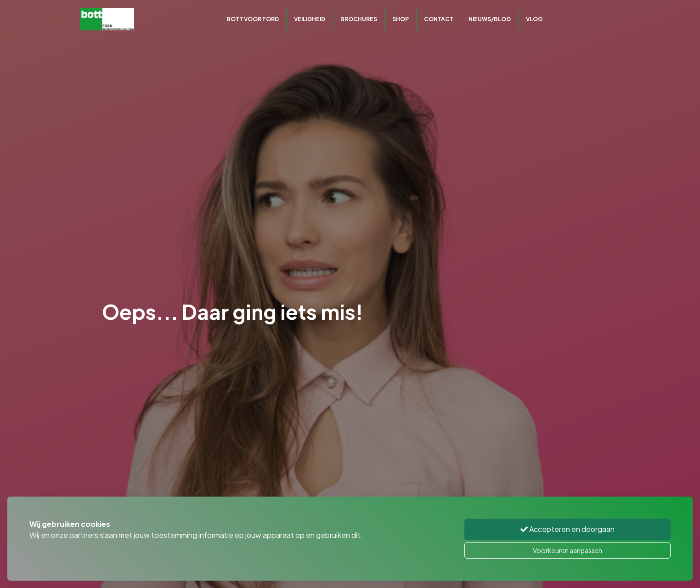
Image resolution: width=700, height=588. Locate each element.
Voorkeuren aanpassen (567, 550)
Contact (439, 19)
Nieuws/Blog (490, 19)
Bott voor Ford (253, 19)
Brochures (359, 19)
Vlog (534, 19)
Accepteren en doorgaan (567, 529)
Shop (401, 19)
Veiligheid (310, 19)
